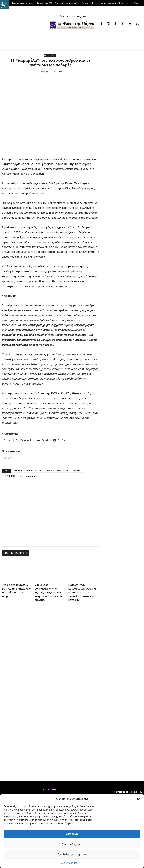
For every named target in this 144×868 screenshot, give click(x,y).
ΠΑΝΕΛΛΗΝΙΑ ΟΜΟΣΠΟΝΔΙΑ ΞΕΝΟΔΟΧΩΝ (47, 471)
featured (17, 471)
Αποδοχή (72, 834)
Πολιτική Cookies (68, 863)
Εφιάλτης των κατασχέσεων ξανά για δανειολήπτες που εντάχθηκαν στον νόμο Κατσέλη (82, 592)
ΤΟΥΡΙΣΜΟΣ (10, 476)
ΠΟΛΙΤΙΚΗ (77, 471)
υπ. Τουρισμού (28, 476)
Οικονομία (50, 56)
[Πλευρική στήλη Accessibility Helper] (4, 4)
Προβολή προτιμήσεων (72, 855)
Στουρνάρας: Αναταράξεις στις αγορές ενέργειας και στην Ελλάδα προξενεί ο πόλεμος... (50, 592)
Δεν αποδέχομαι (72, 844)
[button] (138, 799)
